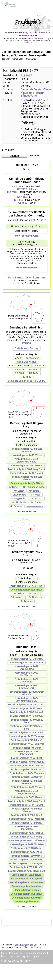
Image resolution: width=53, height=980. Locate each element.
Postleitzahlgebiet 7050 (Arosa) (26, 856)
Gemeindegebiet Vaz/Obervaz (26, 875)
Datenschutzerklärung (13, 956)
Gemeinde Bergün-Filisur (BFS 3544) (26, 381)
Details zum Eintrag (26, 348)
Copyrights (33, 956)
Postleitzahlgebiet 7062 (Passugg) (26, 819)
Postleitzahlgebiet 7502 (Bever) (26, 777)
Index (4, 953)
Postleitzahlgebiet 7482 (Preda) (26, 465)
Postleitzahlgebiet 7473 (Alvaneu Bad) (26, 721)
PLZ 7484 (22, 197)
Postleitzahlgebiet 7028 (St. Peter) (26, 844)
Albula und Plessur (32, 93)
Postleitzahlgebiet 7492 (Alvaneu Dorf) (26, 727)
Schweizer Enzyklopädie (26, 945)
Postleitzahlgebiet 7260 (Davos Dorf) (26, 871)
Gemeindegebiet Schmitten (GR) (26, 882)
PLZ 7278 (16, 186)
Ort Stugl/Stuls (18, 498)
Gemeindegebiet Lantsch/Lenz (26, 879)
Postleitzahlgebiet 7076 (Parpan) (26, 659)
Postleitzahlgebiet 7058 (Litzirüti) (26, 867)
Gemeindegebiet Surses (26, 890)
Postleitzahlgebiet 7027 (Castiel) (26, 833)
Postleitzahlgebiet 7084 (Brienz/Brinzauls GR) (26, 699)
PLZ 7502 (22, 203)
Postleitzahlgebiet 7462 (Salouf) (26, 765)
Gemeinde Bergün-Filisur (36, 89)
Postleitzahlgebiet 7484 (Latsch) (26, 473)
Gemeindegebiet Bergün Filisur (26, 483)
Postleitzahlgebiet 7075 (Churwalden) (26, 828)
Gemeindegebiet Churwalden (26, 898)
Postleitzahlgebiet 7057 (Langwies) (26, 863)
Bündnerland (29, 96)
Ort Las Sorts (36, 498)
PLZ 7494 (18, 200)
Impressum (15, 953)
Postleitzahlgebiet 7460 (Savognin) (26, 762)
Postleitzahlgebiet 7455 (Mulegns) (26, 744)
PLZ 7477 (26, 76)
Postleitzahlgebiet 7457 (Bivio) (26, 758)
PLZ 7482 (12, 192)
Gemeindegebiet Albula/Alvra (26, 886)
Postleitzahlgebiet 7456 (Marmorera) (26, 753)
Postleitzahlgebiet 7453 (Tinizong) (26, 736)
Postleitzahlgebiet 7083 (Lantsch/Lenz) (26, 687)
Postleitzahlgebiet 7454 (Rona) (26, 740)
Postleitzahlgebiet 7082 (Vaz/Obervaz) (26, 674)
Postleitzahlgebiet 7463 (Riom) (26, 769)
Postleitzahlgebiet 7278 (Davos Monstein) (26, 450)
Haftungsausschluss (35, 953)
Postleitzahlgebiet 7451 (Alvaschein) (26, 704)
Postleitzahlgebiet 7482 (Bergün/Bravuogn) (26, 460)
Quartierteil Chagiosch (35, 506)
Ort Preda (36, 495)
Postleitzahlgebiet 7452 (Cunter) (26, 732)
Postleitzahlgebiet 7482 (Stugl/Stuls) (26, 469)
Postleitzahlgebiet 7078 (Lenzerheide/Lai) (26, 668)
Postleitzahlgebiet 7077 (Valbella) (26, 663)
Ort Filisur (13, 487)
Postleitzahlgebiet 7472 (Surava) (26, 716)
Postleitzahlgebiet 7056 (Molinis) (26, 860)
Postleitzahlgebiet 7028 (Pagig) (26, 848)
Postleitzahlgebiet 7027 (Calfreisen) (26, 840)
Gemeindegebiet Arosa (26, 901)
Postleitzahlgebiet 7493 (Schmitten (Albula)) (26, 693)
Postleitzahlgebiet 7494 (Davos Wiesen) (26, 478)
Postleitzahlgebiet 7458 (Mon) (26, 708)
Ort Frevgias (16, 506)
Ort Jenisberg (19, 495)
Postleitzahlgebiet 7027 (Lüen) (26, 837)
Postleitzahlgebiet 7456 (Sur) (26, 748)
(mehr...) (26, 343)
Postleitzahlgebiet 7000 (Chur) (26, 815)
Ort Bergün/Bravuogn (34, 487)
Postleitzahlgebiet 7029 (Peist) (26, 852)
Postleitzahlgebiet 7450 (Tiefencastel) (26, 680)
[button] (14, 156)
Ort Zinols (34, 491)
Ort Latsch (19, 491)
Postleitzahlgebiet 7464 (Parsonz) (26, 773)
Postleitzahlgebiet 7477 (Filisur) (26, 455)
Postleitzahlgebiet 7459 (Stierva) (26, 712)
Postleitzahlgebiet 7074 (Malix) (26, 823)
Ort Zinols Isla (19, 502)
